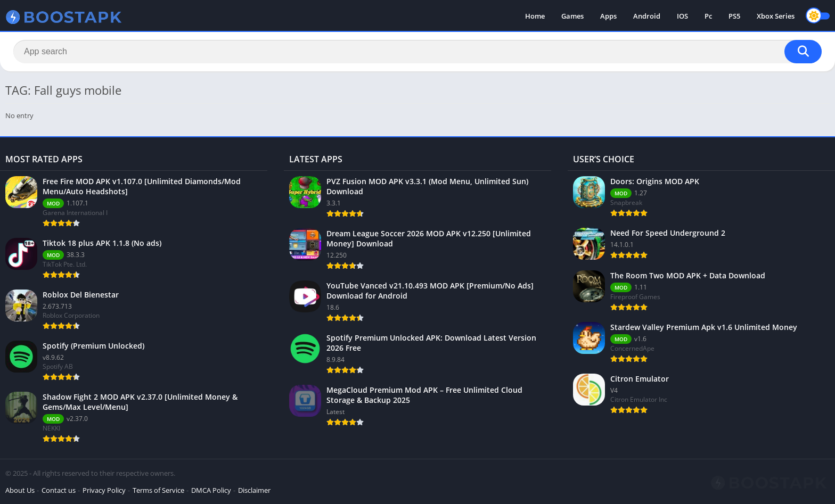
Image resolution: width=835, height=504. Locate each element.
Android (647, 16)
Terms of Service (158, 490)
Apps (608, 16)
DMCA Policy (211, 490)
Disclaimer (254, 490)
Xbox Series (776, 16)
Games (572, 16)
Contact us (59, 490)
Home (535, 16)
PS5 (734, 16)
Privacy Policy (104, 490)
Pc (708, 16)
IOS (682, 16)
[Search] (418, 52)
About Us (20, 490)
